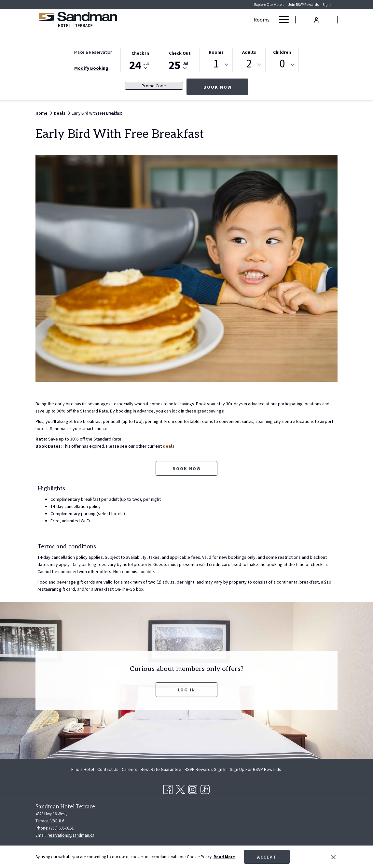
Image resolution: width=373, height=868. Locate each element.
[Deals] (194, 20)
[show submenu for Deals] (208, 20)
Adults (249, 52)
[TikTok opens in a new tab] (205, 788)
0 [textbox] (282, 64)
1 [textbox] (216, 64)
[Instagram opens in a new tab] (193, 788)
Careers (130, 769)
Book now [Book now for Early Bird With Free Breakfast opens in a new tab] (187, 469)
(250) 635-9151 (61, 828)
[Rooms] (171, 20)
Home (41, 113)
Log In (186, 690)
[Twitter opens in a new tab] (180, 788)
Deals (60, 113)
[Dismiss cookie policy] (333, 857)
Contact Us (108, 769)
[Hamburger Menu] (281, 20)
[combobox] (216, 65)
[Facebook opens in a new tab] (168, 788)
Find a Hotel (83, 769)
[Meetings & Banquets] (239, 20)
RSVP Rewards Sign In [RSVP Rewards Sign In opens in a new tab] (206, 770)
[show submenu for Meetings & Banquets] (271, 20)
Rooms (216, 52)
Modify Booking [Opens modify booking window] (91, 68)
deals (170, 446)
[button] (140, 60)
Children (282, 52)
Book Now (226, 87)
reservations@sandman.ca (71, 835)
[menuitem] (83, 769)
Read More (224, 857)
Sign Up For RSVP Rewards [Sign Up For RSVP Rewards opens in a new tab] (256, 770)
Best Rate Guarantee (161, 769)
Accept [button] (267, 857)
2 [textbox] (249, 64)
